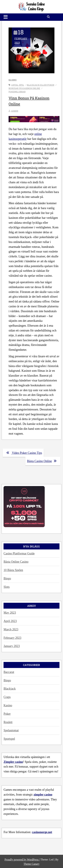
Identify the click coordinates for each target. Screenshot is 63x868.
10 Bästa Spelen (13, 570)
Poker (7, 714)
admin (15, 111)
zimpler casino (43, 795)
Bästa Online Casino (16, 562)
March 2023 (11, 629)
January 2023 (12, 646)
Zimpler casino (13, 762)
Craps (7, 697)
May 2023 (10, 613)
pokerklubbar (17, 92)
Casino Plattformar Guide (19, 553)
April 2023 (10, 621)
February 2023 (21, 38)
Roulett (8, 722)
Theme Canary (32, 864)
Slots (7, 587)
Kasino (13, 80)
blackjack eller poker (41, 85)
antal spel (18, 85)
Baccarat (9, 672)
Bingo (7, 578)
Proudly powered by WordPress (22, 860)
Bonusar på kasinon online (24, 88)
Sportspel (9, 739)
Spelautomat (11, 730)
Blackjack (10, 689)
